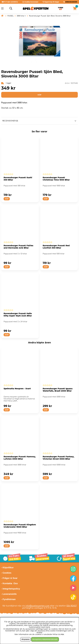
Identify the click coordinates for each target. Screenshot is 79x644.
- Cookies (6, 573)
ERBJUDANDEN (71, 2)
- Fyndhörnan (8, 599)
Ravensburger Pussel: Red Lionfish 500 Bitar (56, 247)
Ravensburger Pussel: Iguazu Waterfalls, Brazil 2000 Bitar (58, 390)
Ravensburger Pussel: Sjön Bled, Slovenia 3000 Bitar (50, 16)
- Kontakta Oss (9, 583)
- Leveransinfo (9, 594)
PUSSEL (11, 16)
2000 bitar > (21, 16)
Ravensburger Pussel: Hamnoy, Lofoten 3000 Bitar (20, 458)
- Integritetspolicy (11, 589)
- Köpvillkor (7, 567)
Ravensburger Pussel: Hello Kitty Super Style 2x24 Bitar (18, 315)
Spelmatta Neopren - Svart (17, 389)
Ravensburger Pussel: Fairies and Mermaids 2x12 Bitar (18, 247)
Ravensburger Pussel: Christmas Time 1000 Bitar (56, 179)
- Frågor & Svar (9, 578)
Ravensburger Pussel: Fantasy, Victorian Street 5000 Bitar (58, 458)
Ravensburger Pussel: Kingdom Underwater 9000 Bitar (20, 526)
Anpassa (25, 639)
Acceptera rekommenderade (45, 639)
